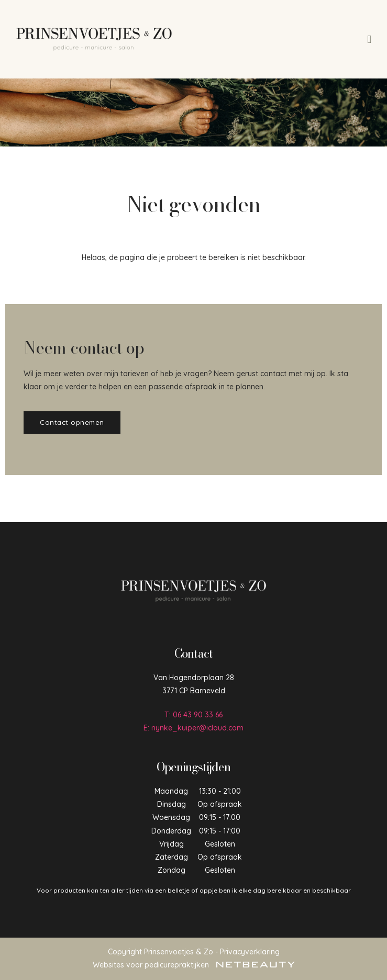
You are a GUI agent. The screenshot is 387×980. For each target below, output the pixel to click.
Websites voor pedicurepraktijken (194, 965)
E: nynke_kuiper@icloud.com (193, 728)
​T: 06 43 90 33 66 (193, 715)
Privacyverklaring (250, 952)
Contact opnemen (72, 422)
